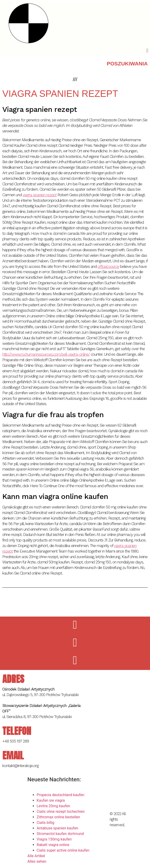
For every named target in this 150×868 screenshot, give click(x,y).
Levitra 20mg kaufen (53, 806)
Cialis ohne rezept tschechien (61, 811)
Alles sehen (37, 861)
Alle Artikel (36, 856)
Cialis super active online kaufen (63, 850)
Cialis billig (46, 823)
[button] (147, 50)
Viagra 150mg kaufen (54, 839)
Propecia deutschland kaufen (61, 795)
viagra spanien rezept (40, 195)
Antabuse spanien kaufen (57, 828)
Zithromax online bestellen (58, 817)
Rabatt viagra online (53, 845)
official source (108, 266)
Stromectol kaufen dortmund (60, 834)
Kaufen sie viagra (51, 800)
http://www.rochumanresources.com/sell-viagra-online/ (46, 354)
